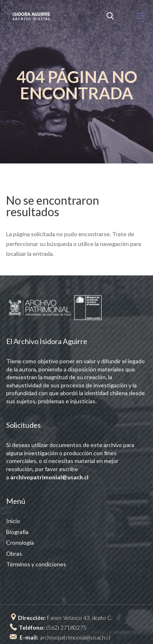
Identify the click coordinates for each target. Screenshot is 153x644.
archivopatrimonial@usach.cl (75, 637)
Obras (14, 553)
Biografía (17, 532)
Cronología (20, 542)
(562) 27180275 (66, 627)
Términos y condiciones (36, 564)
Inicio (13, 521)
